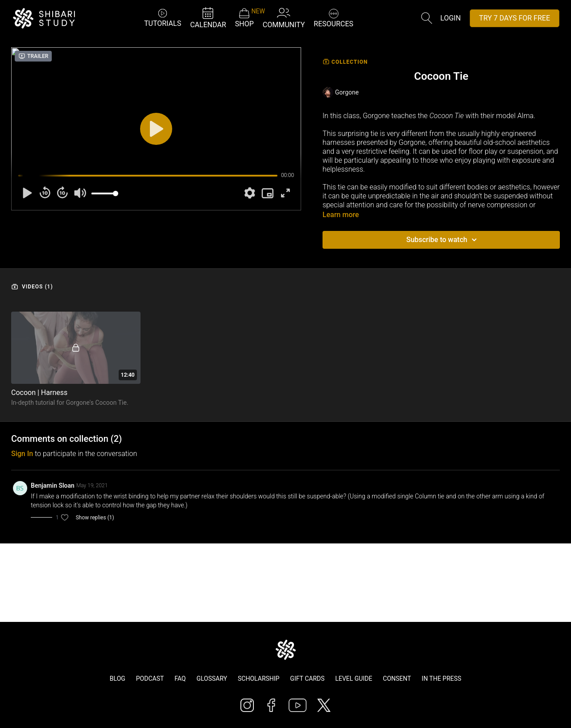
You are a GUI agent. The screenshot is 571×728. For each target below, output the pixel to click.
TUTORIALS (163, 18)
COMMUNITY (284, 18)
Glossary (212, 679)
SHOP (244, 18)
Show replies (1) (95, 518)
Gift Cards (307, 679)
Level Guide (354, 679)
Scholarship (259, 679)
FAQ (180, 679)
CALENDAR (208, 18)
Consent (397, 679)
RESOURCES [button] (333, 17)
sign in (22, 454)
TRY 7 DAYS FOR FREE (515, 18)
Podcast (150, 679)
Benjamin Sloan (53, 485)
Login (451, 18)
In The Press (441, 679)
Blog (118, 679)
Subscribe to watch (443, 240)
